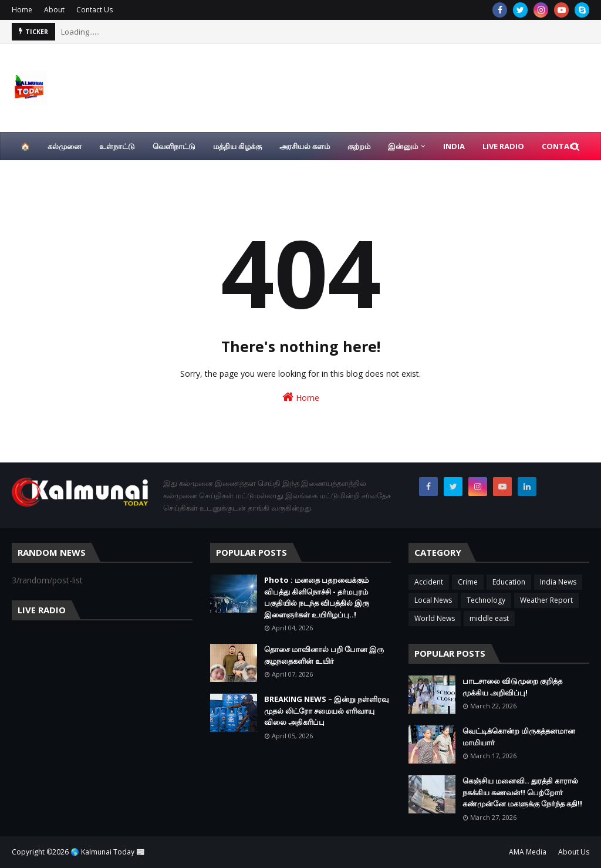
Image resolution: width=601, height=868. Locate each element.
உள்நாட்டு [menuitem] (117, 146)
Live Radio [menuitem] (503, 146)
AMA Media (528, 852)
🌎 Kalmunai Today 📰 (108, 852)
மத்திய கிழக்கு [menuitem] (237, 146)
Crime (468, 582)
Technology (486, 600)
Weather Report (546, 600)
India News (558, 582)
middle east (489, 618)
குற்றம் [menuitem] (359, 146)
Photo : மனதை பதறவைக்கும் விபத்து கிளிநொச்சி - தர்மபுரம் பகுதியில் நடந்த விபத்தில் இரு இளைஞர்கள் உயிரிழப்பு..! (317, 597)
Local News (433, 600)
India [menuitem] (454, 146)
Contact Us (94, 10)
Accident (429, 582)
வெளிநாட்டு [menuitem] (174, 146)
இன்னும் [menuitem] (403, 146)
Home (22, 10)
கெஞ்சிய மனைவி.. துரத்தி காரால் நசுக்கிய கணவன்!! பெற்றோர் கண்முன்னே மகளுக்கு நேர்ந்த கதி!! (522, 792)
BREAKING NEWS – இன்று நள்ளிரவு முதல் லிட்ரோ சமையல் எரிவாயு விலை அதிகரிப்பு (326, 710)
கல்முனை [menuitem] (65, 146)
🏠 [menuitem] (25, 146)
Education (509, 582)
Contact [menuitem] (561, 146)
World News (435, 618)
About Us (574, 852)
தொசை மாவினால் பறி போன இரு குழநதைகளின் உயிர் (324, 655)
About (54, 10)
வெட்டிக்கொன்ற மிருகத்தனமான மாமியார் (519, 737)
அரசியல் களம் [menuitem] (305, 146)
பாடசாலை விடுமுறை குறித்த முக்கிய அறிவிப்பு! (512, 687)
